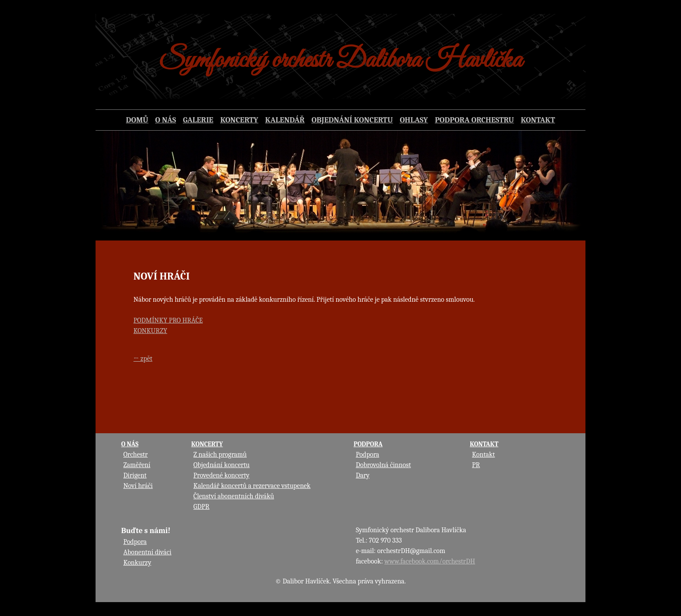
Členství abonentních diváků (234, 496)
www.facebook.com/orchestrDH (430, 561)
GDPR (201, 507)
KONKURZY (150, 331)
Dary (363, 475)
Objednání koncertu (221, 465)
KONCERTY (207, 444)
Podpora (367, 455)
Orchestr (136, 455)
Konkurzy (137, 563)
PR (476, 465)
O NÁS (130, 444)
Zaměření (137, 465)
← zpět (143, 359)
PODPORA (368, 444)
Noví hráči (138, 486)
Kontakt (484, 455)
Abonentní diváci (147, 552)
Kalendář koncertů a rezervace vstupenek (252, 486)
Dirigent (135, 475)
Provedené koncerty (221, 475)
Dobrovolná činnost (383, 465)
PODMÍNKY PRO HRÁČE (168, 320)
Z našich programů (220, 455)
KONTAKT (484, 444)
